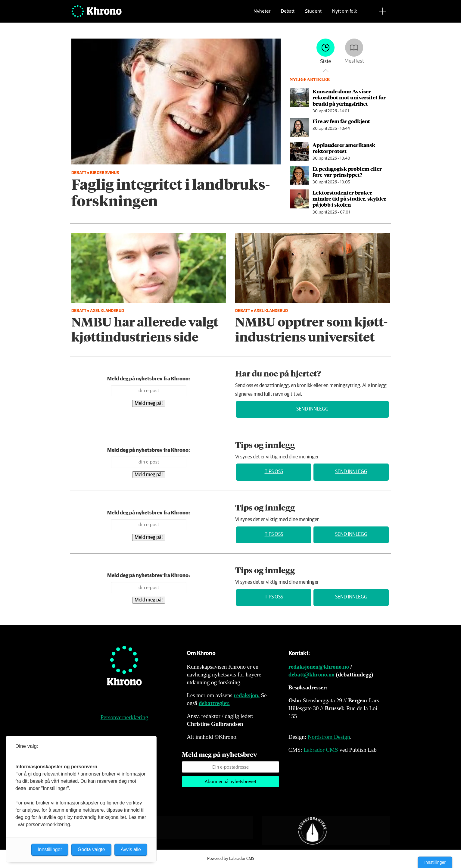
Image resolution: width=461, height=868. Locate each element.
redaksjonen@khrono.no (319, 667)
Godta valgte (91, 849)
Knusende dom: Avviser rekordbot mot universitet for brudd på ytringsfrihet (349, 97)
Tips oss (274, 472)
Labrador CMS (321, 750)
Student (313, 14)
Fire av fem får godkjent (341, 121)
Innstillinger (435, 862)
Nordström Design (329, 737)
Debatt (288, 14)
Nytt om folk (345, 14)
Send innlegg (312, 409)
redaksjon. (247, 695)
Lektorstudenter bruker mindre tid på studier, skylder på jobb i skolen (349, 199)
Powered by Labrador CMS (231, 859)
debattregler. (214, 703)
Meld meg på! (149, 403)
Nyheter (262, 14)
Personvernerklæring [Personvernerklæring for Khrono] (124, 717)
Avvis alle (131, 849)
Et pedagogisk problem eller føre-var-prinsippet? (347, 172)
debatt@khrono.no (311, 674)
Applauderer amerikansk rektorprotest (344, 148)
